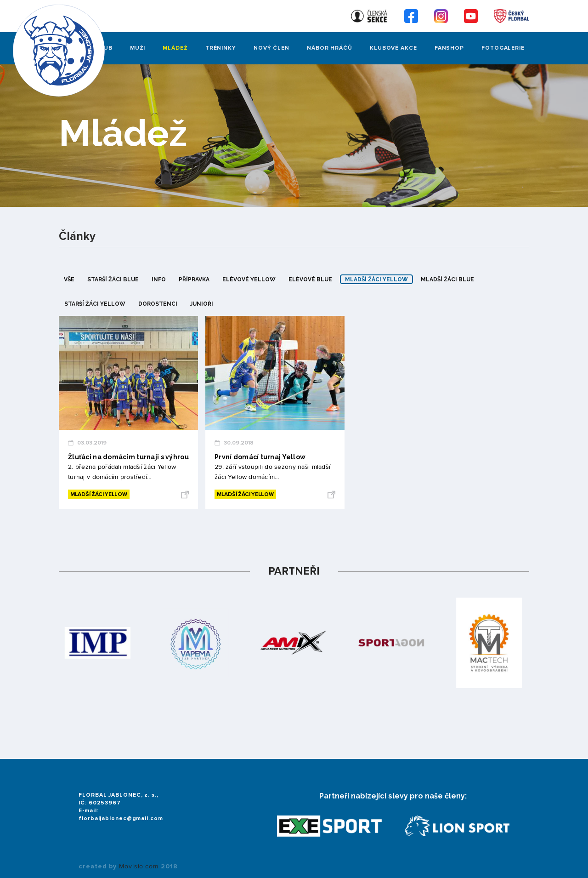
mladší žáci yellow (376, 279)
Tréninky (221, 48)
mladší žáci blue (447, 279)
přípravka (194, 279)
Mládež (175, 48)
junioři (202, 304)
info (159, 279)
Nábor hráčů (330, 48)
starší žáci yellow (95, 304)
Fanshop (449, 48)
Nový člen (271, 48)
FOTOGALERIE (503, 48)
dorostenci (158, 304)
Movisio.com (139, 867)
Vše (69, 279)
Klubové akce (393, 48)
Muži (138, 48)
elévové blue (310, 279)
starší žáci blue (113, 279)
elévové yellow (249, 279)
